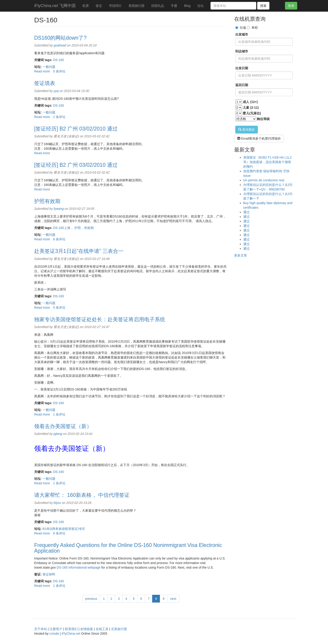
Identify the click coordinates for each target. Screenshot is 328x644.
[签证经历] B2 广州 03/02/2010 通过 (76, 129)
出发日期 (242, 68)
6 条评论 (59, 239)
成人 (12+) (250, 102)
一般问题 (49, 67)
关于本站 (41, 629)
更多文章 (241, 255)
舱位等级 (263, 119)
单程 (252, 28)
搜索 (263, 6)
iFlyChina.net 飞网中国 (55, 6)
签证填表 (45, 83)
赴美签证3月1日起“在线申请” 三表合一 (79, 251)
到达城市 (242, 51)
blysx (57, 503)
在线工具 (102, 629)
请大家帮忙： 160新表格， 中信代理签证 (82, 495)
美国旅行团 (136, 6)
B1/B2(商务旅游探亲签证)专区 (64, 529)
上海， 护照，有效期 (79, 228)
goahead (60, 45)
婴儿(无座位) (252, 113)
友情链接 (87, 629)
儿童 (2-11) (251, 108)
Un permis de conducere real (264, 180)
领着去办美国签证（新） (63, 426)
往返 (241, 28)
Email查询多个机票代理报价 (259, 139)
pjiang (58, 434)
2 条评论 (59, 117)
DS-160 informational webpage (79, 567)
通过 (246, 212)
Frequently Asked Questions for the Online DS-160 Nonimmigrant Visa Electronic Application (128, 548)
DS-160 (58, 60)
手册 (174, 6)
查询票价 (247, 130)
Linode (54, 634)
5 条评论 (59, 71)
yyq (56, 91)
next (173, 599)
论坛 (200, 6)
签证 (99, 6)
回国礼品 (158, 6)
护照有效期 (47, 201)
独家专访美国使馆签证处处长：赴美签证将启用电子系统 (100, 319)
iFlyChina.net (71, 634)
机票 (86, 6)
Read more (42, 71)
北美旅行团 (119, 629)
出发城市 (242, 34)
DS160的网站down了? (60, 38)
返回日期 (242, 85)
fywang (59, 209)
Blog (187, 6)
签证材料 (49, 574)
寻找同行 (115, 6)
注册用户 (56, 629)
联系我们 (71, 629)
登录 (291, 6)
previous (91, 599)
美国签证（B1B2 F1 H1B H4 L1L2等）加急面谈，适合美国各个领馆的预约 (267, 162)
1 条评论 (59, 414)
